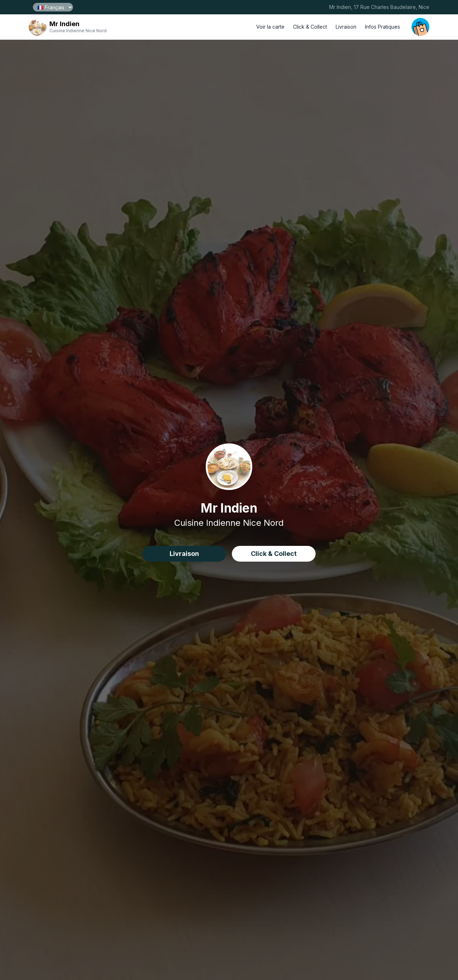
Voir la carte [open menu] (270, 27)
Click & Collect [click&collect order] (274, 554)
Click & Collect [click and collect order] (310, 27)
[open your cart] (420, 27)
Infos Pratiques (383, 27)
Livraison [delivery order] (346, 27)
